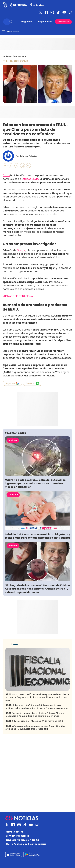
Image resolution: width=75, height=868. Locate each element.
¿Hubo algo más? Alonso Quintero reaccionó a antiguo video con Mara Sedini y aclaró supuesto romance (37, 707)
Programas (27, 22)
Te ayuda (13, 495)
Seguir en (12, 383)
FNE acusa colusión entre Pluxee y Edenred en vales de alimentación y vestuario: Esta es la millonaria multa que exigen (37, 697)
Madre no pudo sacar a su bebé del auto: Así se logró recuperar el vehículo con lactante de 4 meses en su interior (35, 483)
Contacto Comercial (17, 836)
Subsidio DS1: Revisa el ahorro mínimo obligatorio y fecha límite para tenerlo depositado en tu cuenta (37, 536)
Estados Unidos (30, 179)
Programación (45, 22)
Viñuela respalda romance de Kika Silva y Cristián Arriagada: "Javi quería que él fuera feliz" (35, 727)
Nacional (13, 440)
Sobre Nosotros (14, 832)
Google (21, 250)
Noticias (7, 56)
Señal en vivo (63, 22)
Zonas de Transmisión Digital (22, 840)
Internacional (20, 56)
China (6, 175)
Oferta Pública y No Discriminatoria (26, 844)
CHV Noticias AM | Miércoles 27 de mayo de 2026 (34, 721)
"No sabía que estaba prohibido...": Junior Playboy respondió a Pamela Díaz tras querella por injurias (35, 715)
